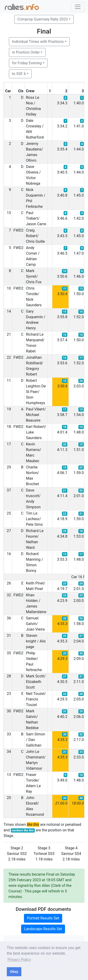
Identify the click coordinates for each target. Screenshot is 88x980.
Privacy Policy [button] (19, 960)
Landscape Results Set (43, 929)
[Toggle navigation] (78, 7)
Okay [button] (14, 972)
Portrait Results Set (43, 918)
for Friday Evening (27, 63)
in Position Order (26, 52)
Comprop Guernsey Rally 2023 (42, 19)
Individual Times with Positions (38, 42)
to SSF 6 (19, 74)
